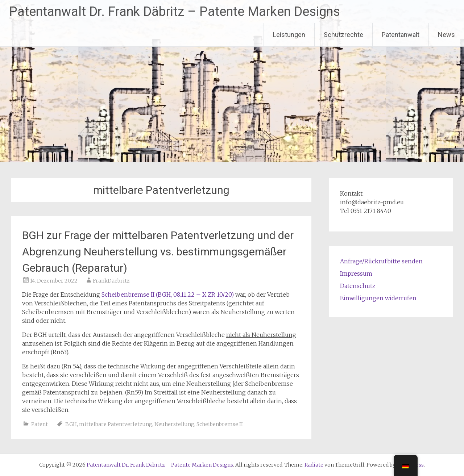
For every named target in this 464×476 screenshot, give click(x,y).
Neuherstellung (174, 424)
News (446, 35)
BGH (71, 424)
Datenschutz (358, 286)
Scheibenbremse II (220, 424)
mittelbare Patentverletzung (116, 424)
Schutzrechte (343, 35)
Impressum (356, 274)
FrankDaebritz (111, 281)
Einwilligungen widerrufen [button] (378, 298)
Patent (40, 424)
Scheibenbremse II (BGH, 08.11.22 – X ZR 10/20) (168, 295)
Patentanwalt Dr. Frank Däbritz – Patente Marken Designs (175, 12)
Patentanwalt (401, 35)
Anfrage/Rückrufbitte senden (381, 261)
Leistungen (289, 35)
